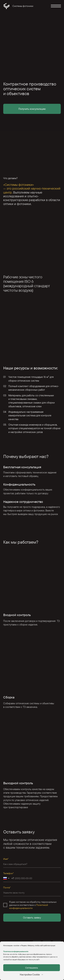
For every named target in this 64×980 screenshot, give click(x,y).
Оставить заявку (32, 918)
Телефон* (8, 873)
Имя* (6, 859)
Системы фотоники (23, 6)
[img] (6, 6)
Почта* (7, 888)
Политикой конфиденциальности (29, 907)
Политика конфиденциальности (16, 951)
